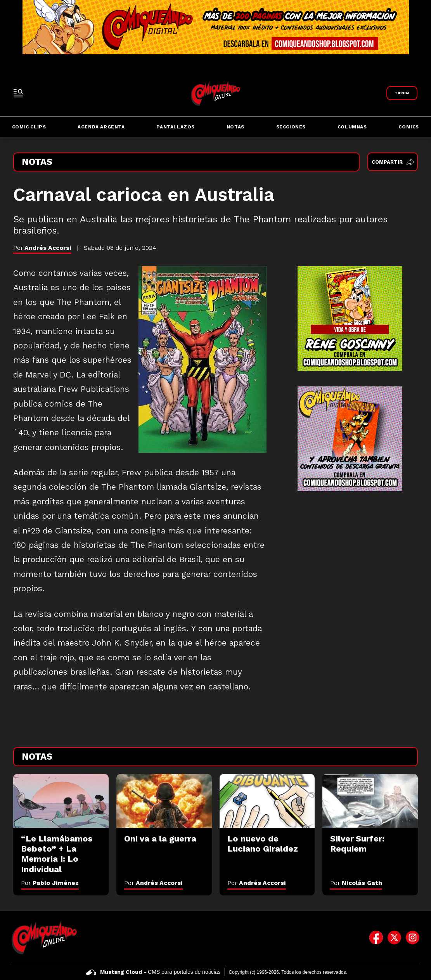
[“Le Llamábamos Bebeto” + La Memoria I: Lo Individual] (61, 801)
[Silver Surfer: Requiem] (370, 801)
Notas (235, 127)
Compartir (393, 162)
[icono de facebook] (376, 937)
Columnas (352, 127)
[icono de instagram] (413, 937)
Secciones (291, 127)
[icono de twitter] (394, 937)
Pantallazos (176, 127)
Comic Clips (29, 127)
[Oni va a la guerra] (164, 801)
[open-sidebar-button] (18, 93)
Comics (409, 127)
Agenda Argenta (101, 127)
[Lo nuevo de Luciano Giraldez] (267, 801)
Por (50, 883)
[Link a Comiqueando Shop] (402, 93)
